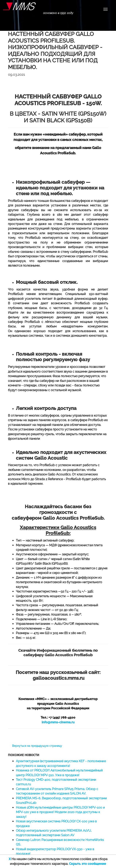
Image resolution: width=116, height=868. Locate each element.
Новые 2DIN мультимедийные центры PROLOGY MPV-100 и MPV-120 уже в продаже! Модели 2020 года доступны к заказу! (60, 812)
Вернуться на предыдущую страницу (37, 746)
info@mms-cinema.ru (58, 722)
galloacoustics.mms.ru (59, 678)
